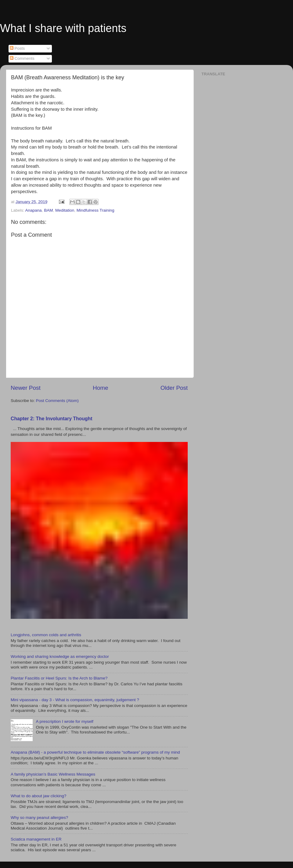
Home (100, 388)
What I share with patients (63, 28)
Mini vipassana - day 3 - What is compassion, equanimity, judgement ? (75, 700)
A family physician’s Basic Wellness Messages (53, 774)
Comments (22, 58)
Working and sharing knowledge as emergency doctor (60, 656)
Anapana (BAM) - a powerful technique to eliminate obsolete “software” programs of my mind (95, 752)
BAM (48, 210)
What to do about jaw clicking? (38, 796)
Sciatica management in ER (36, 839)
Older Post (174, 388)
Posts (17, 48)
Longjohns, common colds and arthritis (46, 635)
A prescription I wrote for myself (64, 721)
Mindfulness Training (96, 210)
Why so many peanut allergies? (39, 818)
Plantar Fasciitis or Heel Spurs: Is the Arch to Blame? (59, 678)
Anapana (34, 210)
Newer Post (26, 388)
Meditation (65, 210)
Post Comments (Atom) (57, 401)
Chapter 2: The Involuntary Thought (51, 419)
